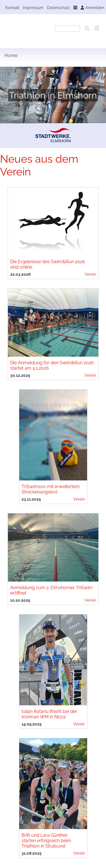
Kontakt (12, 8)
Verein (90, 274)
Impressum (33, 8)
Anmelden (92, 8)
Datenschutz (59, 8)
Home (11, 56)
